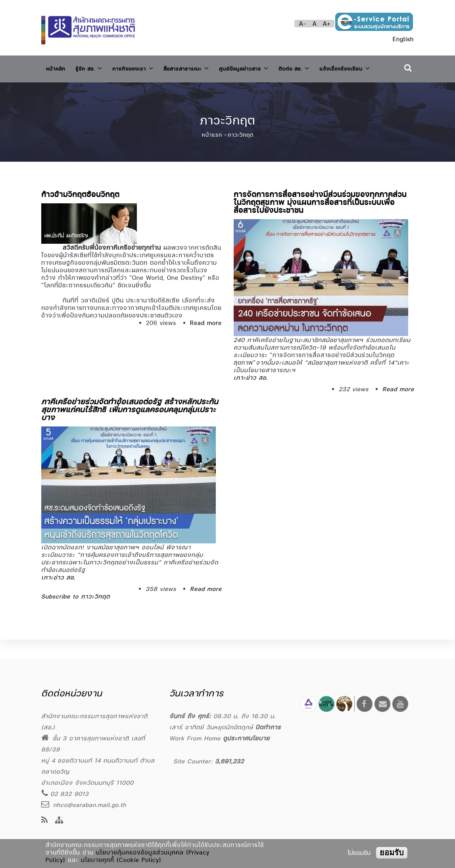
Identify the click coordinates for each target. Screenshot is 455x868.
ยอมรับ (392, 853)
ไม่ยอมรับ (359, 853)
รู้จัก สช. (95, 67)
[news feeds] (45, 821)
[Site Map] (59, 821)
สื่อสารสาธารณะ (205, 67)
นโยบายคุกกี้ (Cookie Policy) (121, 860)
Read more (206, 341)
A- (303, 24)
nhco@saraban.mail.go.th (84, 805)
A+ (327, 24)
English (403, 39)
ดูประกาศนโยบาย (246, 738)
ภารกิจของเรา (145, 67)
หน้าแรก (212, 153)
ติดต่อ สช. (327, 67)
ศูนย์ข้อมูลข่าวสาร (271, 67)
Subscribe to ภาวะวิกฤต (76, 615)
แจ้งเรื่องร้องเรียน (76, 89)
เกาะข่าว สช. (251, 396)
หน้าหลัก (58, 67)
